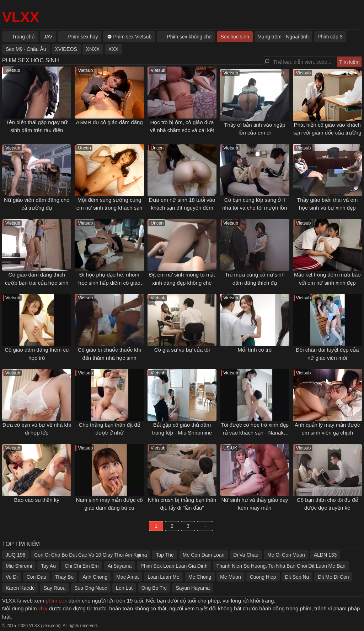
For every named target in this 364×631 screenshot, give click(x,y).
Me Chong (200, 577)
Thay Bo (64, 577)
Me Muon (230, 577)
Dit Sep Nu (297, 577)
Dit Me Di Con (333, 577)
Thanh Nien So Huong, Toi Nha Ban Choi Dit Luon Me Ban (281, 566)
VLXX (21, 17)
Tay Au (48, 566)
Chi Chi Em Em (82, 566)
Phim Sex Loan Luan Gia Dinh (174, 566)
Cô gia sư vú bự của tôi (182, 350)
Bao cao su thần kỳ (37, 500)
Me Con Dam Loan (204, 555)
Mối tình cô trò (255, 350)
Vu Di (12, 577)
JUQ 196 (15, 555)
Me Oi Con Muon (286, 555)
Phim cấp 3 (330, 37)
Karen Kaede (20, 588)
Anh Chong (95, 577)
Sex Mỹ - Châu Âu (26, 49)
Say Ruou (55, 588)
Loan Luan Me (164, 577)
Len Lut (124, 588)
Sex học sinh (235, 37)
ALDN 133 (325, 555)
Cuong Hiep (263, 577)
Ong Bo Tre (154, 588)
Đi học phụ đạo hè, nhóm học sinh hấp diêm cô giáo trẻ (109, 283)
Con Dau (36, 577)
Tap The (165, 555)
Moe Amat (127, 577)
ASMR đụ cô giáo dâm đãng (109, 122)
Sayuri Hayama (193, 588)
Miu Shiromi (19, 566)
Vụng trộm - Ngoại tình (283, 37)
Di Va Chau (246, 555)
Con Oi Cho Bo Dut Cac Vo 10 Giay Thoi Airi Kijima (90, 555)
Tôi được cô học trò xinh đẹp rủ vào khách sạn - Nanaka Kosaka (255, 433)
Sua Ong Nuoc (91, 588)
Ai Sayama (120, 566)
